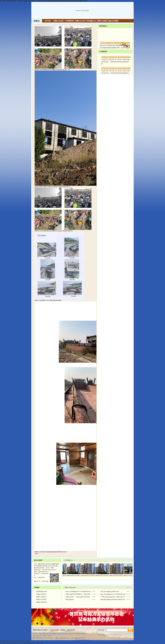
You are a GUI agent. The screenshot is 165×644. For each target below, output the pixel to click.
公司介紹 (48, 21)
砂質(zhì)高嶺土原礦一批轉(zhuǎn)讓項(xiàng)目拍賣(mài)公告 (52, 187)
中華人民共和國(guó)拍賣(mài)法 (110, 592)
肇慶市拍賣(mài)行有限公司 (41, 630)
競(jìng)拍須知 (70, 600)
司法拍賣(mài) (91, 21)
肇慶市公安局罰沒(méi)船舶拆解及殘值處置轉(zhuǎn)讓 (51, 552)
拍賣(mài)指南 (102, 21)
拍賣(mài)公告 (80, 21)
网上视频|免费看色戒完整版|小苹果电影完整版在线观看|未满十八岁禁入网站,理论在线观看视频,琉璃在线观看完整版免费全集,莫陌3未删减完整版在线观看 (44, 1)
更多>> (128, 587)
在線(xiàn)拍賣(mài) (113, 21)
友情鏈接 (63, 630)
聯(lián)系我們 (71, 630)
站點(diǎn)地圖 (54, 630)
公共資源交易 (69, 21)
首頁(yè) (37, 21)
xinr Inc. (119, 635)
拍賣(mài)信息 (58, 21)
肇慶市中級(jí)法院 (41, 602)
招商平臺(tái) (103, 26)
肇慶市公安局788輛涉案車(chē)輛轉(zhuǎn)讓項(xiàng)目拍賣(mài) (54, 231)
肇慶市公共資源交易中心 (43, 600)
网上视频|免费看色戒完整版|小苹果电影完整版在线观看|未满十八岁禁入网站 (22, 643)
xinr (106, 635)
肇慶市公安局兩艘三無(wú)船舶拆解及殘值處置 (48, 300)
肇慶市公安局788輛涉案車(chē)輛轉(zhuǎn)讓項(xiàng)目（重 (52, 70)
